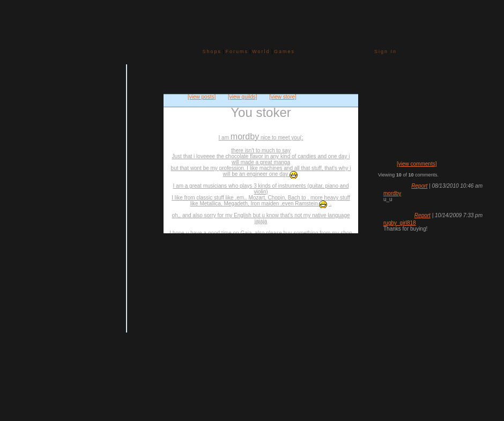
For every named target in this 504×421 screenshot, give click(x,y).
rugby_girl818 (400, 223)
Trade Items (20, 298)
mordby (392, 193)
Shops (212, 51)
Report (419, 186)
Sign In (386, 51)
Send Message (20, 288)
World (261, 51)
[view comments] (417, 164)
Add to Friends (20, 273)
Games (284, 51)
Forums (237, 51)
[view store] (283, 97)
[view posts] (202, 97)
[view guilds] (242, 97)
